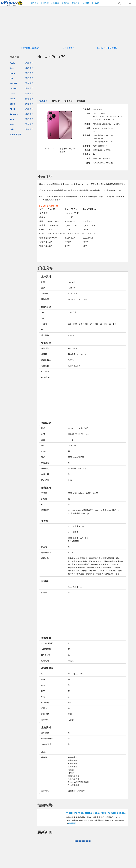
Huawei (13, 83)
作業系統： (87, 109)
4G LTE (44, 324)
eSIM (43, 451)
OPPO (12, 104)
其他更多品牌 (16, 135)
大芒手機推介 (69, 48)
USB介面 (45, 702)
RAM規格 (45, 371)
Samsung (14, 114)
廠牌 (43, 282)
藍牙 (43, 679)
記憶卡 (44, 708)
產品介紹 (56, 101)
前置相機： (87, 146)
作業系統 (45, 348)
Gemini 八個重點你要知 (107, 48)
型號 (43, 288)
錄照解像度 (46, 552)
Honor (13, 73)
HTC (12, 78)
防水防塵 (45, 480)
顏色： (89, 163)
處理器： (88, 150)
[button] (119, 3)
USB (43, 697)
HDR (43, 504)
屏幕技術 (45, 510)
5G (42, 330)
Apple (12, 63)
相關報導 (81, 101)
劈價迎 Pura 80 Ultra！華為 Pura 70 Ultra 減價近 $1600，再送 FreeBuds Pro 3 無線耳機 (95, 813)
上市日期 (45, 293)
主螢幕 (44, 493)
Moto (12, 94)
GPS (43, 685)
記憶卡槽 (45, 714)
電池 (43, 457)
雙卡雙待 (45, 335)
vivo (12, 124)
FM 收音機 (46, 655)
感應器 (44, 757)
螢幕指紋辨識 (47, 738)
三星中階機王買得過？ (30, 48)
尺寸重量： (87, 124)
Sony (12, 119)
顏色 (43, 428)
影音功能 (45, 661)
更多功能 (45, 720)
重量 (43, 440)
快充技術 (45, 468)
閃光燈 (44, 547)
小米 (12, 129)
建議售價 (45, 299)
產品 (32, 63)
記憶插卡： (87, 154)
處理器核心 (46, 360)
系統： (89, 113)
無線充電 (45, 474)
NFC (43, 691)
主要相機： (87, 135)
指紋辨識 (45, 733)
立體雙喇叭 (46, 649)
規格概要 (43, 101)
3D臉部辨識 (46, 744)
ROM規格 (45, 377)
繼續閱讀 (72, 823)
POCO (12, 109)
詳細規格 (69, 101)
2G (42, 312)
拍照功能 (45, 558)
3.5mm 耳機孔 (48, 643)
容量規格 (45, 366)
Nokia (12, 99)
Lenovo (13, 88)
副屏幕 (44, 499)
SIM (43, 445)
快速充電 (45, 463)
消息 (27, 63)
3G (42, 318)
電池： (89, 158)
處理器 (44, 354)
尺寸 (43, 434)
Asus (12, 68)
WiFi (43, 674)
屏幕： (89, 128)
